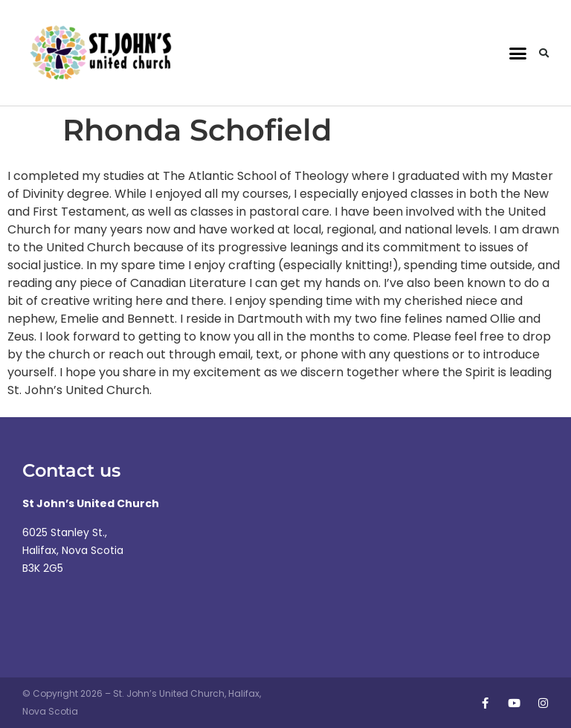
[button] (517, 53)
